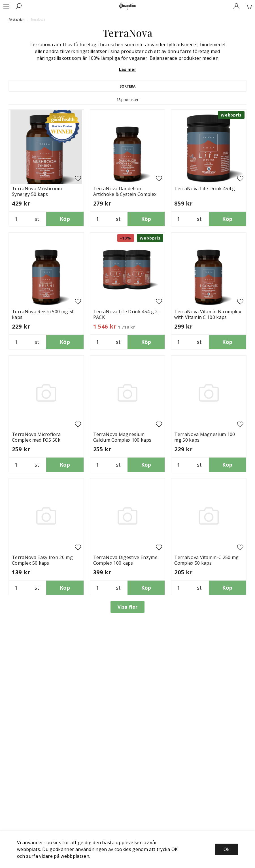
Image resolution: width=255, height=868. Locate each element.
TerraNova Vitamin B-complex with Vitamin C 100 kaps (208, 314)
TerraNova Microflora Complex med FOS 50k (36, 437)
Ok (227, 849)
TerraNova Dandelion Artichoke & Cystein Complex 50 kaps (125, 194)
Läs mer (127, 69)
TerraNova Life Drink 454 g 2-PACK (126, 314)
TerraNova (38, 20)
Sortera (127, 86)
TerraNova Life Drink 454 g (205, 189)
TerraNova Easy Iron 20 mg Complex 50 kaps (42, 560)
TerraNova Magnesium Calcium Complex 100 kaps (122, 437)
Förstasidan (17, 20)
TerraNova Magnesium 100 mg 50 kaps (205, 437)
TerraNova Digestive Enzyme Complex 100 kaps (125, 560)
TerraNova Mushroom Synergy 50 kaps (37, 191)
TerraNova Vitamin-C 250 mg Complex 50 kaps (206, 560)
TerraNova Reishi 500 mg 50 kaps (43, 314)
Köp (65, 219)
